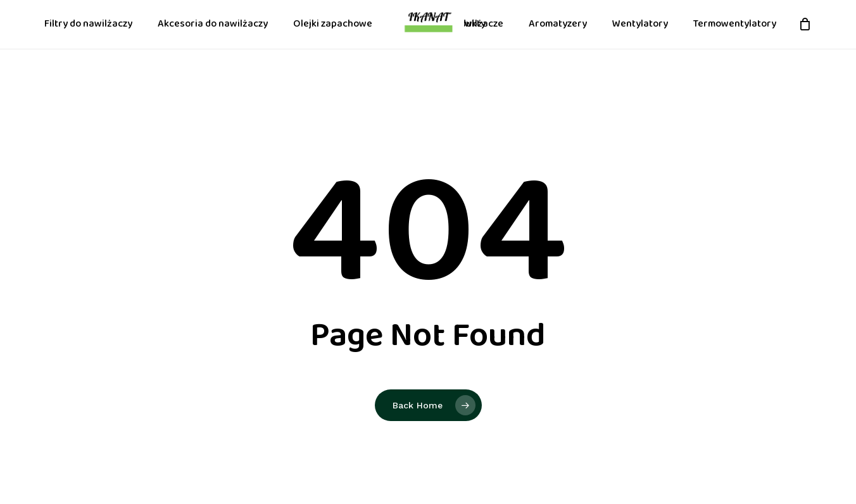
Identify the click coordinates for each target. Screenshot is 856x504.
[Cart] (805, 39)
